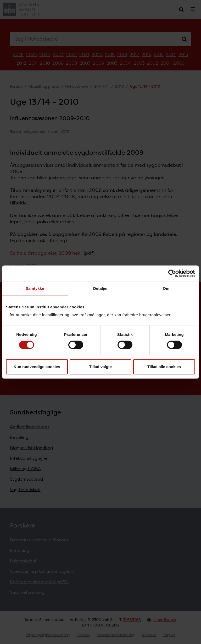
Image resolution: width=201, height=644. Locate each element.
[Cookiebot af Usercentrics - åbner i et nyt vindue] (172, 273)
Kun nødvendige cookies (37, 367)
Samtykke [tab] (35, 288)
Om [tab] (166, 288)
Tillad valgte (100, 367)
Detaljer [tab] (100, 288)
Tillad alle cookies (164, 367)
